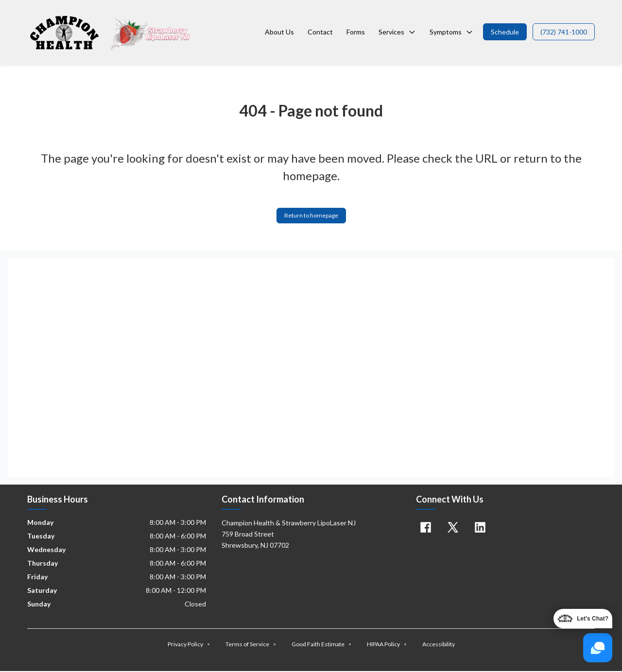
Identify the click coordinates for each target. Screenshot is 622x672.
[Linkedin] (480, 529)
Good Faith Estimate (321, 646)
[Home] (110, 32)
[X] (453, 529)
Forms (356, 32)
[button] (505, 32)
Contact (320, 32)
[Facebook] (426, 529)
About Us (279, 32)
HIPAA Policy (387, 646)
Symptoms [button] (451, 32)
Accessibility (439, 646)
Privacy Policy (189, 646)
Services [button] (397, 32)
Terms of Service (251, 646)
